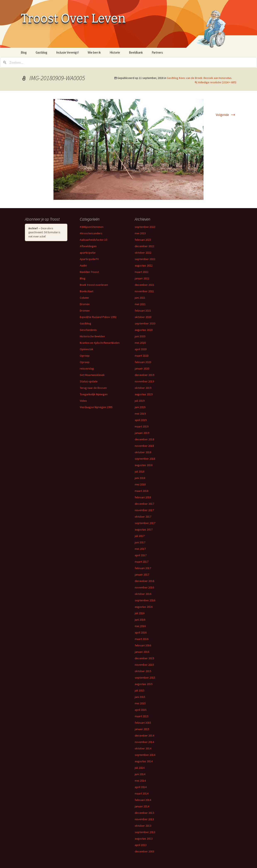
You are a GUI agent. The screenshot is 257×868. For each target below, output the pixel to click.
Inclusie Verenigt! (67, 52)
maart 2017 (142, 562)
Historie (115, 52)
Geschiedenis (88, 330)
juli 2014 (140, 768)
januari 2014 (142, 806)
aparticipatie (88, 253)
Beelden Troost (89, 272)
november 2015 (144, 665)
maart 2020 (142, 356)
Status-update (89, 381)
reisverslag (87, 368)
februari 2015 (143, 723)
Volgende (226, 115)
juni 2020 (140, 336)
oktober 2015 (143, 671)
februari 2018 (143, 497)
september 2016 (145, 600)
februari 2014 (143, 800)
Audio (83, 265)
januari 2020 (142, 368)
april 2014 (141, 787)
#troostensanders (91, 233)
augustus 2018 (144, 465)
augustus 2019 (144, 394)
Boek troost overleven (94, 285)
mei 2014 (140, 781)
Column (84, 298)
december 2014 (144, 735)
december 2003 (144, 851)
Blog (24, 52)
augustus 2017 (144, 529)
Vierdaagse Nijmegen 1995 (96, 407)
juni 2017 (140, 542)
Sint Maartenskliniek (92, 375)
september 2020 (145, 323)
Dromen (85, 304)
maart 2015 (142, 716)
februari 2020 (143, 362)
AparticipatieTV (89, 259)
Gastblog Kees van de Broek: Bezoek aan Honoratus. (199, 78)
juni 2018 (140, 478)
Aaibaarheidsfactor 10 (93, 240)
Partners (157, 52)
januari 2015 (142, 729)
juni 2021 (140, 298)
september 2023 (145, 227)
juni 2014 (140, 774)
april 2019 (141, 420)
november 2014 (144, 742)
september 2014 (145, 755)
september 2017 (145, 523)
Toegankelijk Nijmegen (94, 394)
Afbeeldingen (88, 246)
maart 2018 (142, 491)
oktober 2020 (143, 317)
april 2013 (141, 845)
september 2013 (145, 832)
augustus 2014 (144, 761)
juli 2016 (140, 613)
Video (83, 401)
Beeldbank (136, 52)
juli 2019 (140, 401)
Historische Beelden (92, 336)
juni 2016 (140, 620)
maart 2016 (142, 639)
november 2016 (144, 587)
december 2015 (144, 658)
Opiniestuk (87, 349)
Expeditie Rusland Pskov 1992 (98, 317)
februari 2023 (143, 240)
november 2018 (144, 446)
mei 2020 (140, 343)
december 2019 (144, 375)
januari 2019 (142, 433)
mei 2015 (140, 703)
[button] (128, 149)
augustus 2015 (144, 684)
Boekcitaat (87, 291)
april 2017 (141, 555)
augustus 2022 (144, 265)
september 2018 (145, 459)
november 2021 (144, 291)
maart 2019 (142, 426)
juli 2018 (140, 471)
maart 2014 (142, 793)
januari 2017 (142, 575)
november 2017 (144, 510)
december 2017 (144, 504)
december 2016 (144, 581)
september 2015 (145, 678)
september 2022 (145, 259)
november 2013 (144, 819)
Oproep (85, 356)
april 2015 (141, 710)
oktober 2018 (143, 452)
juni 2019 (140, 407)
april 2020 (141, 349)
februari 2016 (143, 645)
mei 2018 (140, 484)
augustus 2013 (144, 839)
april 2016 (141, 632)
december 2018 (144, 439)
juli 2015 (140, 690)
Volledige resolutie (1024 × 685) (217, 82)
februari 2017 (143, 568)
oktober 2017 (143, 517)
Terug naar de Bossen (93, 388)
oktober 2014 (143, 748)
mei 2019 (140, 414)
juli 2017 (140, 536)
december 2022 (144, 246)
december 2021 (144, 285)
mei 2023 (140, 233)
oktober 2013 (143, 826)
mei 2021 (140, 304)
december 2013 (144, 813)
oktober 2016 (143, 594)
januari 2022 (142, 278)
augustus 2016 (144, 607)
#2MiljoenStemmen (92, 227)
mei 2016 (140, 626)
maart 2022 (142, 272)
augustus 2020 (144, 330)
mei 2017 (140, 549)
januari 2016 (142, 652)
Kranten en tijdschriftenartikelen (100, 343)
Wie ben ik (94, 52)
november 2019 (144, 381)
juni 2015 (140, 697)
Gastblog (41, 52)
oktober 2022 (143, 253)
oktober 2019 (143, 388)
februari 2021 (143, 311)
